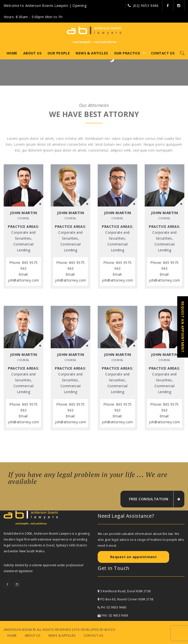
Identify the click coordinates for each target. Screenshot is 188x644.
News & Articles (92, 53)
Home (12, 53)
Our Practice (127, 53)
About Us (32, 53)
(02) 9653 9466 (146, 6)
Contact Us (163, 53)
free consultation (155, 499)
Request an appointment (133, 557)
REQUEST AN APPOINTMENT (183, 327)
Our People (59, 53)
